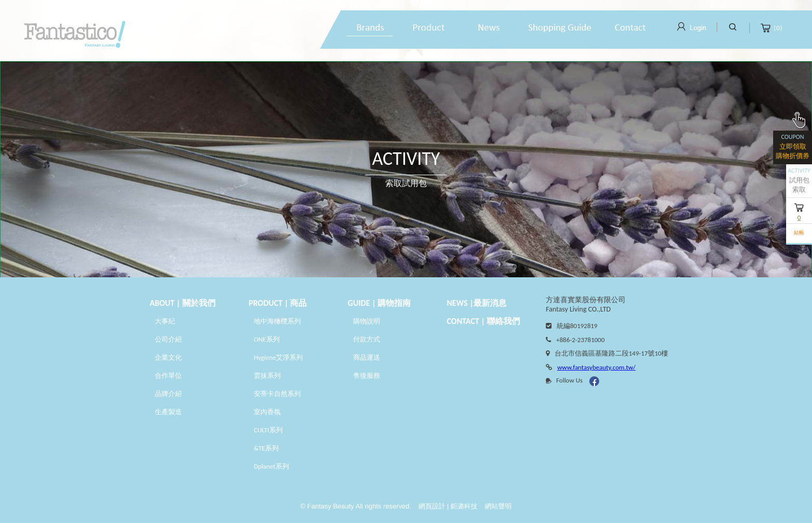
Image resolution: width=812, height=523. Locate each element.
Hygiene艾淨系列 (278, 357)
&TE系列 (266, 448)
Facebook (594, 381)
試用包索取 (799, 180)
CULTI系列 (268, 430)
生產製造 (168, 412)
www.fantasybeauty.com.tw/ (596, 367)
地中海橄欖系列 (277, 321)
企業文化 (168, 357)
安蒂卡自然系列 (277, 394)
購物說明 (560, 29)
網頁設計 (432, 506)
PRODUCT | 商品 (278, 303)
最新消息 (488, 29)
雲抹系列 (267, 376)
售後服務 (367, 376)
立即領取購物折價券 (793, 145)
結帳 (799, 232)
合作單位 (168, 376)
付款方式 (367, 339)
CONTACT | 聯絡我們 (483, 321)
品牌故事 (369, 28)
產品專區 (429, 29)
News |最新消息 (477, 303)
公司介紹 (168, 339)
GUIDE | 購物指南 (380, 303)
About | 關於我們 (183, 303)
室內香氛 (267, 412)
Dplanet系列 (271, 466)
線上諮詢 (631, 29)
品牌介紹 (168, 394)
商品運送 (367, 357)
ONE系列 (267, 339)
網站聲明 (498, 506)
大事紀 (165, 321)
